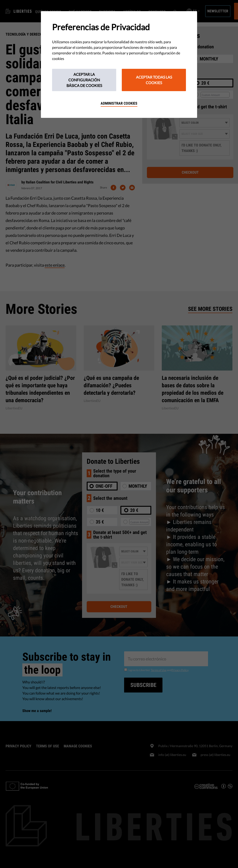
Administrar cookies (119, 103)
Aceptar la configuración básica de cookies (84, 80)
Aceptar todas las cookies (154, 80)
